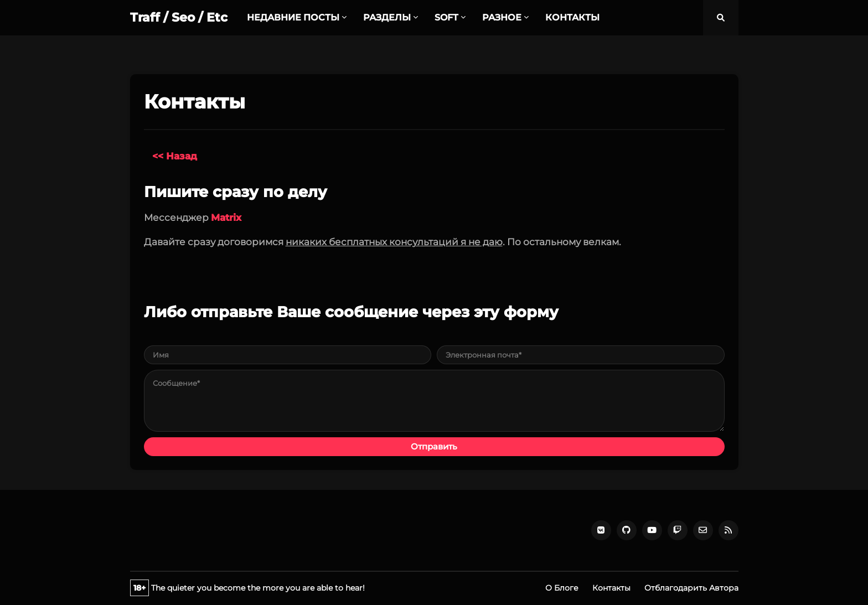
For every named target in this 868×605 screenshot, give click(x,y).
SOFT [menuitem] (446, 17)
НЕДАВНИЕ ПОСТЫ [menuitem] (293, 17)
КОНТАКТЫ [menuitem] (572, 17)
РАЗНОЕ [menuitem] (502, 17)
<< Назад (175, 156)
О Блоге (562, 588)
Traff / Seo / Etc (179, 17)
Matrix (226, 218)
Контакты (611, 588)
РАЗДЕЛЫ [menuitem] (387, 17)
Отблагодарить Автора (691, 588)
